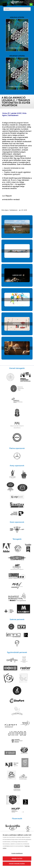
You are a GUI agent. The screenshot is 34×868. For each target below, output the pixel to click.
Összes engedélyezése (17, 864)
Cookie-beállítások (17, 853)
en (31, 4)
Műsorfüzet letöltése (17, 72)
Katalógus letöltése (17, 34)
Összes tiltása (17, 859)
